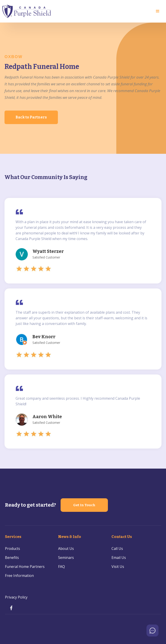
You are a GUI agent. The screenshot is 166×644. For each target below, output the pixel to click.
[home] (27, 11)
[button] (158, 11)
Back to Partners (31, 117)
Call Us (117, 549)
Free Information (19, 576)
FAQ (61, 567)
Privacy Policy (16, 597)
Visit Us (118, 567)
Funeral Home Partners (25, 567)
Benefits (12, 558)
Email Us (119, 558)
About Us (66, 549)
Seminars (66, 558)
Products (13, 549)
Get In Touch (84, 505)
